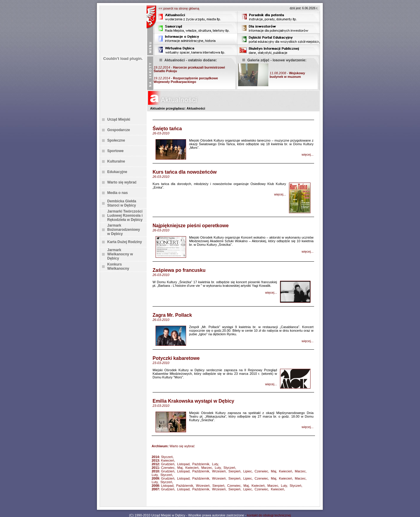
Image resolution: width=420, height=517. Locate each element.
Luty (215, 464)
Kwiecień (168, 460)
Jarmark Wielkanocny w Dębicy (120, 254)
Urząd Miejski (119, 119)
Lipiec (248, 471)
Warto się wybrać (122, 182)
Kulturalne (116, 161)
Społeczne (116, 140)
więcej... (308, 154)
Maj (180, 468)
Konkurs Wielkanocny (118, 266)
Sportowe (116, 151)
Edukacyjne (117, 172)
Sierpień (235, 471)
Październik (201, 464)
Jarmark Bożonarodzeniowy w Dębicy (124, 230)
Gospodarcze (119, 130)
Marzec (207, 468)
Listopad (183, 464)
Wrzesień (219, 471)
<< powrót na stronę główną (179, 8)
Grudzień (168, 464)
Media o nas (118, 193)
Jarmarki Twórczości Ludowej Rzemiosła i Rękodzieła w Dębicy (125, 216)
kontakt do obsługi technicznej (269, 515)
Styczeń (167, 457)
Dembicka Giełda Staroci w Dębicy (122, 203)
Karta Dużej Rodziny (125, 242)
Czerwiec (168, 468)
